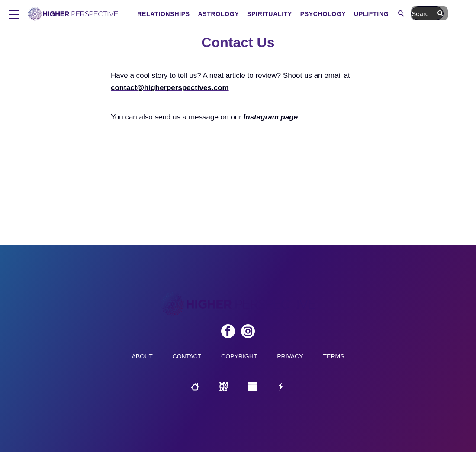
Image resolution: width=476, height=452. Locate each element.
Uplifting (408, 14)
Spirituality (306, 14)
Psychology (360, 14)
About (142, 356)
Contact (187, 356)
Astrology (255, 14)
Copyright (239, 356)
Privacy (290, 356)
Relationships (200, 14)
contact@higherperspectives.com (170, 88)
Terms (334, 356)
